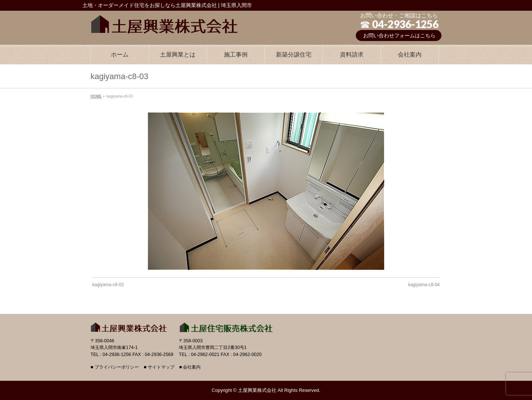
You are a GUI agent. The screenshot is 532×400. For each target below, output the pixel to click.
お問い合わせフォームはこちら (399, 35)
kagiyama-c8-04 (424, 285)
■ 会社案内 (190, 367)
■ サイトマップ (159, 367)
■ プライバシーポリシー (115, 367)
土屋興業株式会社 (257, 390)
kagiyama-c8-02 (108, 285)
